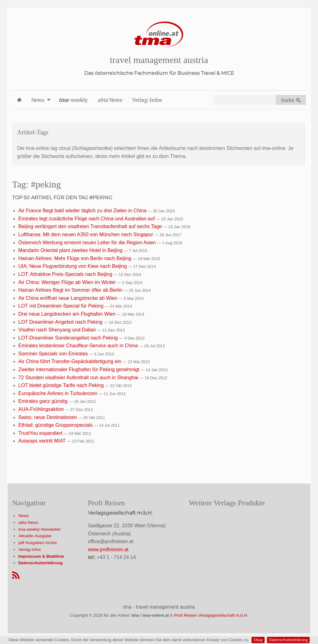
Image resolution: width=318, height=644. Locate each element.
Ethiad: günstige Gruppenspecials (56, 425)
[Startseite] (159, 35)
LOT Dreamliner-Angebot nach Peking (61, 322)
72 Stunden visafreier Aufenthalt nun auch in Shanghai (79, 378)
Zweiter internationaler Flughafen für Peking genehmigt (79, 369)
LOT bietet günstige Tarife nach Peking (62, 385)
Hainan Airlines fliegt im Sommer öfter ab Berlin (71, 290)
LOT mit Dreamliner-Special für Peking (61, 306)
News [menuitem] (38, 100)
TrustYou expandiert (41, 433)
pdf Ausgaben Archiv (38, 543)
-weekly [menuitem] (73, 100)
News (24, 516)
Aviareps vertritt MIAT (43, 441)
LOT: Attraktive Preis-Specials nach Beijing (66, 274)
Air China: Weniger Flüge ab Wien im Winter (68, 282)
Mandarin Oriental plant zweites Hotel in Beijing (71, 250)
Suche (291, 100)
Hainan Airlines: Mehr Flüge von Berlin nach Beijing (75, 258)
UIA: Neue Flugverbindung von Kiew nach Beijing (73, 266)
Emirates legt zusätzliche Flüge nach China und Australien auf (87, 219)
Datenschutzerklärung (288, 640)
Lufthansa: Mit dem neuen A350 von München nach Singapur (86, 234)
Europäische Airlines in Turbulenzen (59, 393)
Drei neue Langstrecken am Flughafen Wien (68, 314)
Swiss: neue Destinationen (48, 417)
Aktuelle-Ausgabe (35, 536)
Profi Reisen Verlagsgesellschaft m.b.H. (211, 615)
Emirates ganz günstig (44, 401)
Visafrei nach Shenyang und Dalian (58, 330)
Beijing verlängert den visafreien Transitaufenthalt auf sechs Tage (91, 226)
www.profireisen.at (108, 549)
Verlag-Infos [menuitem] (147, 100)
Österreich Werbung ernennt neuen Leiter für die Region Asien (88, 243)
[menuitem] (19, 100)
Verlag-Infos (30, 549)
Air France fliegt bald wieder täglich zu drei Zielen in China (83, 211)
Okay (258, 640)
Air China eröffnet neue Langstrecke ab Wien (68, 298)
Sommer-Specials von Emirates (54, 354)
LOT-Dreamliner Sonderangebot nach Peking (69, 338)
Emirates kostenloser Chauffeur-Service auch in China (79, 346)
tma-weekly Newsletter (40, 529)
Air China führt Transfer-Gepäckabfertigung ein (70, 361)
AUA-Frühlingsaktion (42, 409)
